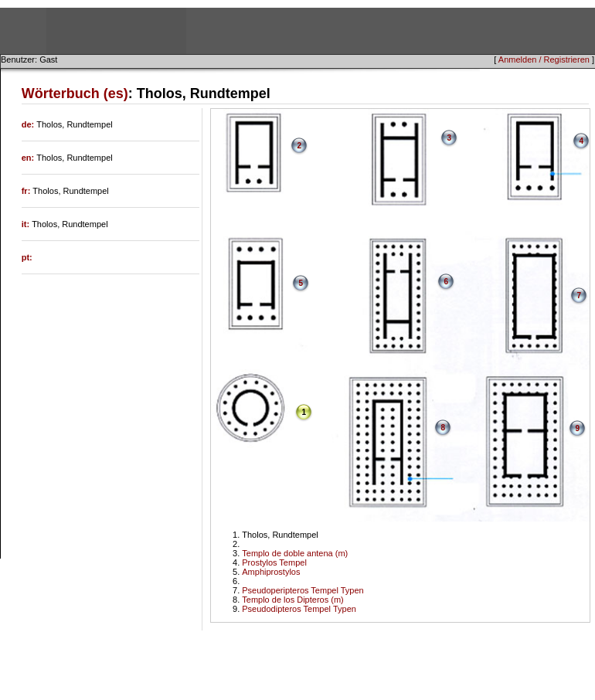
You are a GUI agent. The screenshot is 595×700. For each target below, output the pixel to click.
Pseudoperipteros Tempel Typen (303, 590)
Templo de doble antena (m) (295, 553)
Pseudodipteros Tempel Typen (299, 609)
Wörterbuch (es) (75, 93)
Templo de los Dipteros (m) (292, 600)
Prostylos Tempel (274, 562)
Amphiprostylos (271, 572)
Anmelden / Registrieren (544, 59)
